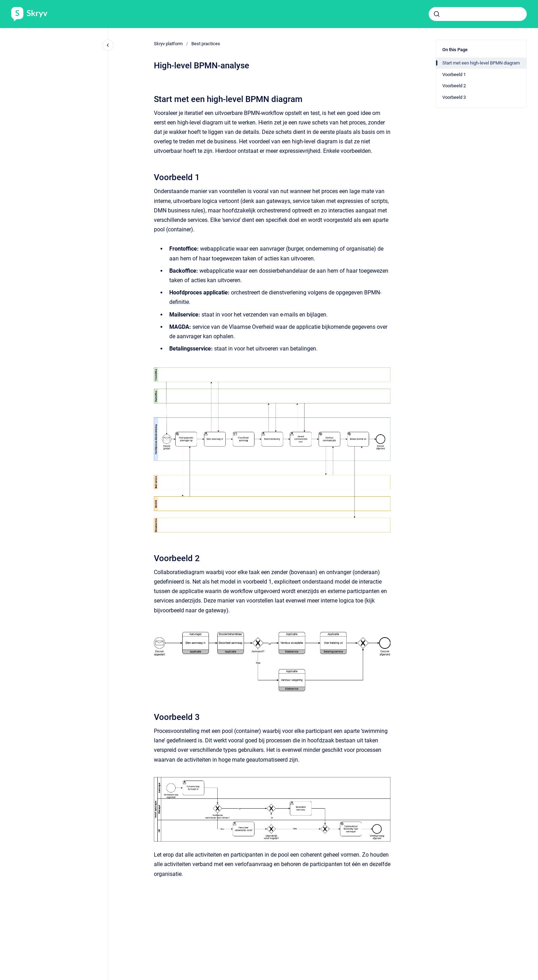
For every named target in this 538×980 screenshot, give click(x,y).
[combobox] (478, 14)
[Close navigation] (108, 45)
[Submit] (437, 14)
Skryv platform (168, 44)
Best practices (206, 44)
